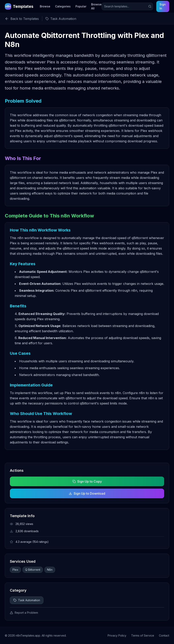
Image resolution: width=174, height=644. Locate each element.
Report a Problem (24, 613)
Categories (63, 6)
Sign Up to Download (87, 493)
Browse (45, 6)
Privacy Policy (117, 635)
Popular (81, 6)
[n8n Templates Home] (19, 6)
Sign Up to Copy (87, 481)
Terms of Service (143, 635)
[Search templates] (127, 6)
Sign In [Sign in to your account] (163, 6)
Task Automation (27, 600)
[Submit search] (150, 6)
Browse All (96, 6)
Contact (164, 635)
